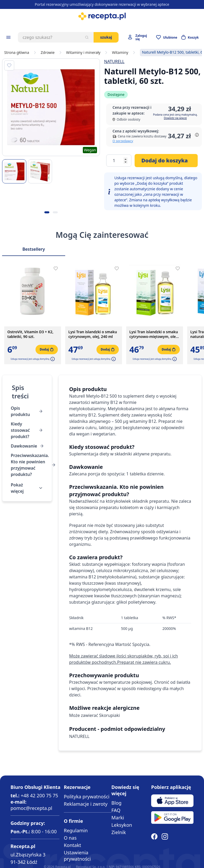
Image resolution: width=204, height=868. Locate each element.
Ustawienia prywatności (77, 856)
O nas (70, 838)
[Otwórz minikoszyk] (190, 37)
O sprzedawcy (123, 141)
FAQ (116, 810)
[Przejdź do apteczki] (167, 37)
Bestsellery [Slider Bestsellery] (34, 249)
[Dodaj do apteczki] (9, 65)
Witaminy (120, 53)
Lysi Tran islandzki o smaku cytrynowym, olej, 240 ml (93, 334)
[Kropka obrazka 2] (55, 212)
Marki (118, 818)
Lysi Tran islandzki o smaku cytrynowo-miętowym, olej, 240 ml (154, 334)
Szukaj (106, 37)
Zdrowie (48, 53)
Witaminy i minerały (83, 53)
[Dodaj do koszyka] (166, 161)
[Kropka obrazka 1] (47, 212)
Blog (116, 803)
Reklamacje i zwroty (86, 804)
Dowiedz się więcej (175, 118)
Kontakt (73, 845)
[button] (52, 359)
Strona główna (17, 53)
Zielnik (119, 832)
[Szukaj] (87, 37)
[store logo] (102, 16)
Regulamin (76, 830)
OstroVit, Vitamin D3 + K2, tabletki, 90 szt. (30, 334)
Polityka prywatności (87, 797)
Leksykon (122, 825)
